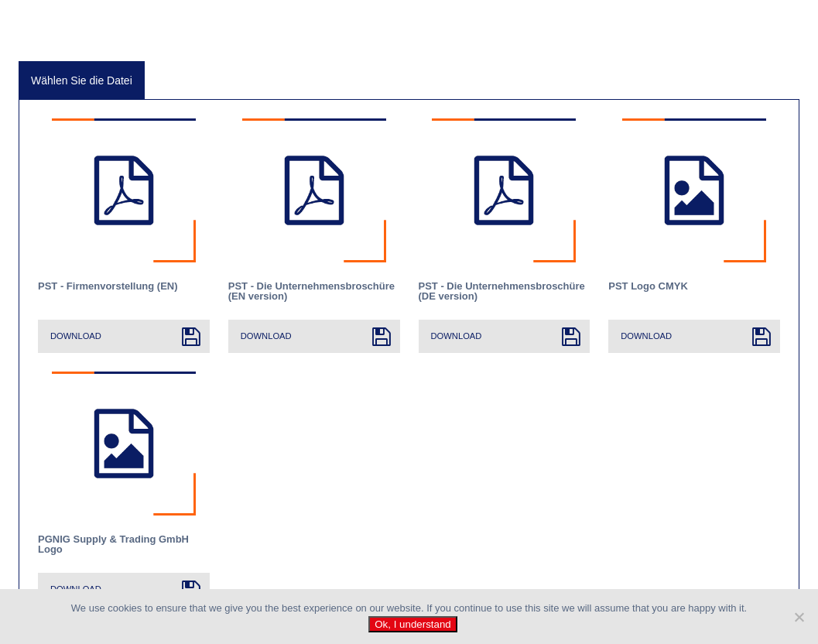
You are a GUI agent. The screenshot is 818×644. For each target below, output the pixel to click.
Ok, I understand (413, 624)
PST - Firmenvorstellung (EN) (108, 286)
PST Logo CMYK (648, 286)
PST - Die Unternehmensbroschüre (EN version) (311, 291)
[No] (799, 617)
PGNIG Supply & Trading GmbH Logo (113, 544)
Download (76, 336)
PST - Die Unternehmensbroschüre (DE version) (502, 291)
